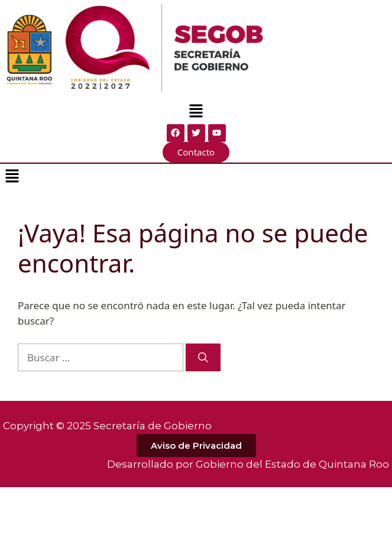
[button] (196, 112)
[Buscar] (203, 358)
